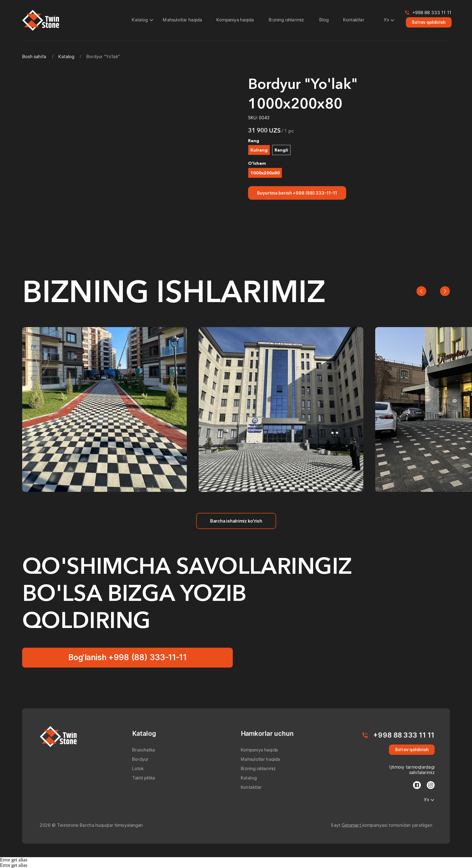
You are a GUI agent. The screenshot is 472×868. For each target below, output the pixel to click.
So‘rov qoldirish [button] (429, 22)
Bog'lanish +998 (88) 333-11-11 (127, 657)
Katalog (140, 20)
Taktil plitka (144, 778)
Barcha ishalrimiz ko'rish (236, 521)
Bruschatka (144, 750)
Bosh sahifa (34, 56)
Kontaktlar (354, 20)
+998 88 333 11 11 (432, 12)
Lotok (138, 768)
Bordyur (141, 759)
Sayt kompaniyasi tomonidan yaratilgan (381, 825)
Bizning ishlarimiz (286, 20)
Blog (324, 20)
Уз (386, 20)
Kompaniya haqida (235, 20)
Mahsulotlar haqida (183, 20)
